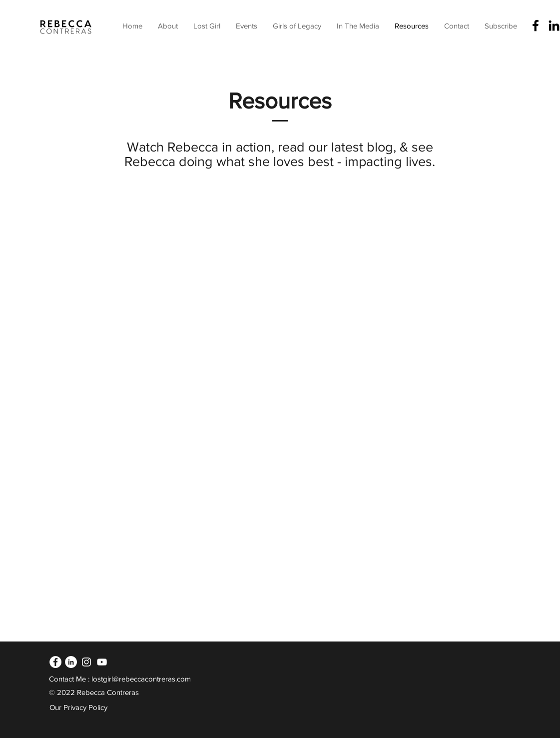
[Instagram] (86, 662)
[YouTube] (102, 662)
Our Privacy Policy (78, 707)
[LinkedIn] (71, 662)
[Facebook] (536, 25)
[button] (246, 26)
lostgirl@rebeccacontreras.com (141, 679)
